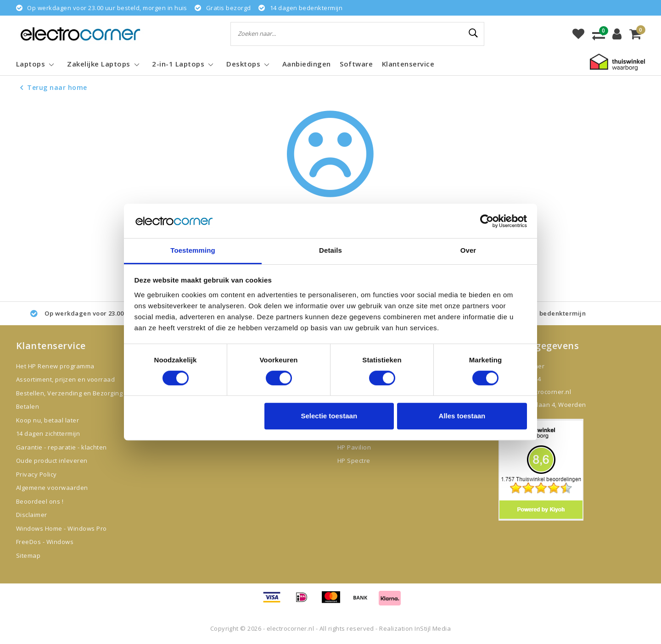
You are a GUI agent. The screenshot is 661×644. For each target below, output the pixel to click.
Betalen (28, 406)
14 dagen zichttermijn (48, 433)
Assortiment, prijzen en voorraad (65, 379)
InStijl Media (433, 628)
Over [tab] (468, 251)
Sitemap (28, 555)
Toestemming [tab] (193, 251)
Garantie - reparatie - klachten (62, 447)
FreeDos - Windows (45, 542)
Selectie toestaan (329, 416)
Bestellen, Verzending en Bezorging (69, 393)
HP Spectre (354, 461)
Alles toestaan (462, 416)
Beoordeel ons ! (40, 501)
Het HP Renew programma (55, 366)
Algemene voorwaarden (52, 488)
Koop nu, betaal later (48, 420)
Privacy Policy (36, 474)
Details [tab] (330, 251)
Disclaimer (32, 515)
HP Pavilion (354, 447)
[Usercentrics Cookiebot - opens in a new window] (487, 221)
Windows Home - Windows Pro (61, 528)
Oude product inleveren (52, 461)
